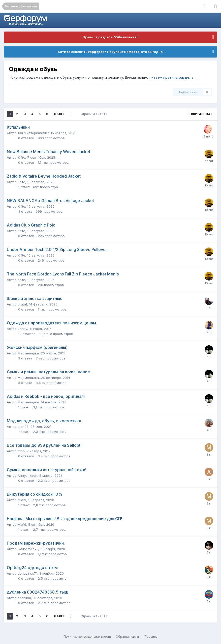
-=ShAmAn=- (28, 549)
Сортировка (201, 114)
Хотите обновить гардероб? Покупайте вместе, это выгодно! (111, 52)
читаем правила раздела (171, 77)
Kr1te (21, 157)
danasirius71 (27, 573)
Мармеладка (28, 353)
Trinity (22, 329)
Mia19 (22, 500)
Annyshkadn (27, 475)
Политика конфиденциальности (87, 637)
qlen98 (23, 427)
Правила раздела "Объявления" (110, 37)
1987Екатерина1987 (33, 133)
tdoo (21, 451)
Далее (59, 114)
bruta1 (22, 304)
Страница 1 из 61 (94, 114)
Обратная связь (128, 637)
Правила (151, 637)
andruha (24, 598)
